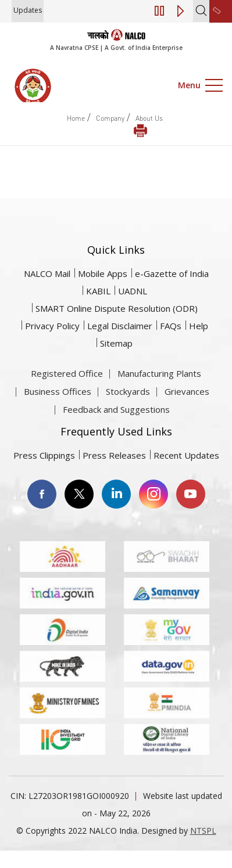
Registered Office (67, 394)
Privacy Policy (52, 326)
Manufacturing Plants (159, 394)
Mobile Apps (103, 273)
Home (76, 118)
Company (110, 118)
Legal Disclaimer (120, 326)
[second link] (221, 11)
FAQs (171, 326)
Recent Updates (186, 455)
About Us (149, 118)
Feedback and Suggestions (116, 430)
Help (199, 326)
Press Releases (114, 455)
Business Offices (58, 412)
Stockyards (128, 412)
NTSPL (203, 831)
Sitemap (116, 343)
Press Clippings (44, 455)
